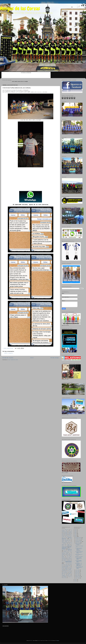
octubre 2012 (78, 540)
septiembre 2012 (79, 542)
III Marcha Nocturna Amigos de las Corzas (79, 552)
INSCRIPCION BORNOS (65, 554)
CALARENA (66, 535)
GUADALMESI (65, 552)
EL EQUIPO (68, 544)
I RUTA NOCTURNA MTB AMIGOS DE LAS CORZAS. (79, 568)
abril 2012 (78, 574)
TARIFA (69, 574)
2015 (76, 533)
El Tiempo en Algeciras (26, 73)
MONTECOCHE (69, 562)
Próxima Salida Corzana (78, 544)
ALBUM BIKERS (65, 532)
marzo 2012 (78, 575)
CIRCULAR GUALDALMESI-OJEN (66, 541)
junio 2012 (78, 571)
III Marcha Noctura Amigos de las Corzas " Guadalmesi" (79, 549)
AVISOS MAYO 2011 (64, 534)
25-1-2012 (70, 531)
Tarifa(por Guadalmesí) (66, 575)
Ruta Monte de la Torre (67, 571)
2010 (76, 581)
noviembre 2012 (78, 539)
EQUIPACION (63, 546)
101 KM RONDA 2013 (65, 530)
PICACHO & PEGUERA (64, 568)
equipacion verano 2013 (67, 547)
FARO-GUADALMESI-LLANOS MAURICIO (67, 548)
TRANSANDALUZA (64, 576)
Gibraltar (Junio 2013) (68, 551)
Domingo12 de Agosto (79, 556)
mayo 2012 (77, 573)
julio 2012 (78, 570)
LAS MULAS (70, 559)
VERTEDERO (65, 577)
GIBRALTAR (70, 550)
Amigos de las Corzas (20, 8)
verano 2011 (70, 576)
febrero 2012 (78, 577)
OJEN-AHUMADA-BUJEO (68, 566)
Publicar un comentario (9, 353)
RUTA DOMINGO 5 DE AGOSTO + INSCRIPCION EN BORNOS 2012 (79, 564)
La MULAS (67, 555)
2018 (76, 530)
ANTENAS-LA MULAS (68, 533)
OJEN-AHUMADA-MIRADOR (65, 567)
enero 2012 (78, 578)
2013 (76, 535)
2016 (76, 531)
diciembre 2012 (78, 538)
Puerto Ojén (70, 571)
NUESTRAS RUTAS (68, 565)
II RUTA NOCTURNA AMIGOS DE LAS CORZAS (78, 561)
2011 (76, 580)
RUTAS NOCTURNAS (64, 572)
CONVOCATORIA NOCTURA (65, 542)
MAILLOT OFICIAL (64, 561)
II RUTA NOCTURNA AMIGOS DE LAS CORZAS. (78, 559)
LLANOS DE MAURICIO (67, 560)
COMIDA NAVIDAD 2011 (66, 542)
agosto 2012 (78, 543)
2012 (76, 536)
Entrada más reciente (8, 358)
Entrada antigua (55, 358)
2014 (76, 534)
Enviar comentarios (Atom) (13, 360)
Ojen (62, 566)
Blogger (58, 641)
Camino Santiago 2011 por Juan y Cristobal (67, 536)
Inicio (32, 358)
